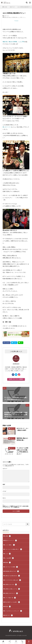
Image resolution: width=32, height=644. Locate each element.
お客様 (8, 536)
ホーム (3, 642)
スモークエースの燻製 (11, 567)
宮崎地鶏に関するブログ (12, 571)
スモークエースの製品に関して (13, 549)
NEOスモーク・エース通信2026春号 (22, 429)
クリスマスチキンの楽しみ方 (13, 580)
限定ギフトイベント (11, 540)
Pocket (16, 21)
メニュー (16, 642)
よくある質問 (9, 558)
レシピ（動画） (10, 545)
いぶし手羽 (21, 42)
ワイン (24, 17)
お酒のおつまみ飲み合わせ (12, 576)
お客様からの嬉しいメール (12, 589)
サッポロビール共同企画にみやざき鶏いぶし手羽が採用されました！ (22, 451)
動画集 (8, 562)
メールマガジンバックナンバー (13, 611)
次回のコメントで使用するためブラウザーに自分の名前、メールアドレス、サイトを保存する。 (16, 507)
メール (4, 491)
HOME (6, 7)
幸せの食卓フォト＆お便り (12, 602)
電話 (22, 642)
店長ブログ (12, 7)
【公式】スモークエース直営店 (16, 379)
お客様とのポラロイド (11, 593)
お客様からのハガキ (11, 585)
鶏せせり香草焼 (12, 17)
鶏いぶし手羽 (19, 17)
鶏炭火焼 (6, 17)
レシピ (8, 554)
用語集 (8, 607)
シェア (10, 642)
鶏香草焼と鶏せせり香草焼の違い (22, 439)
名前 (4, 484)
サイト (4, 498)
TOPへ (29, 642)
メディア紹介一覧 (10, 598)
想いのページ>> (7, 127)
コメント (5, 469)
